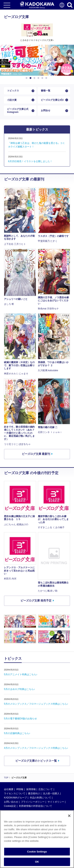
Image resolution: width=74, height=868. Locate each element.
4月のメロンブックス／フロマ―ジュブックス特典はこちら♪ (36, 748)
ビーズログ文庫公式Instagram (18, 110)
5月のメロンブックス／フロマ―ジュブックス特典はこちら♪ (36, 704)
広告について (46, 789)
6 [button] (47, 78)
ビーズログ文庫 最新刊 (36, 454)
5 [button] (43, 78)
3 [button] (35, 78)
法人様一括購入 (51, 793)
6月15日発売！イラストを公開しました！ (30, 161)
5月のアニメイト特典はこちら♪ (21, 674)
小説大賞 (12, 100)
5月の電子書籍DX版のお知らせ (20, 719)
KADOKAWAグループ (15, 798)
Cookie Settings (37, 852)
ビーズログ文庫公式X (52, 100)
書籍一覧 (46, 91)
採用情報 (31, 789)
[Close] (69, 816)
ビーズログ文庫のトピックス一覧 (36, 761)
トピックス (13, 91)
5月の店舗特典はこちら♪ (17, 733)
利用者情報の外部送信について (36, 806)
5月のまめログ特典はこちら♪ (19, 689)
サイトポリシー (56, 802)
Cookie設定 (10, 806)
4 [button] (39, 78)
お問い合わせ (11, 802)
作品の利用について (40, 798)
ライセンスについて (15, 793)
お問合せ (46, 110)
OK (37, 862)
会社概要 (9, 789)
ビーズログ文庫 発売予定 (36, 601)
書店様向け (34, 793)
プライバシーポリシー (33, 802)
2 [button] (31, 78)
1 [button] (27, 78)
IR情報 (20, 789)
